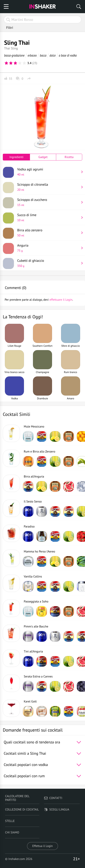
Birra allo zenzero (48, 233)
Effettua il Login (42, 846)
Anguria (48, 248)
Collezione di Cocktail (22, 810)
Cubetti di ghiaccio (48, 263)
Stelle (10, 821)
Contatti (53, 798)
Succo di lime (48, 217)
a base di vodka (68, 55)
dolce (53, 55)
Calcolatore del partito (17, 798)
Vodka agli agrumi (48, 172)
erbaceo (32, 55)
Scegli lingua (57, 810)
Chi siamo (12, 832)
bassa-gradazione (14, 55)
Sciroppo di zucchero (48, 202)
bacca (43, 55)
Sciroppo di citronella (48, 187)
